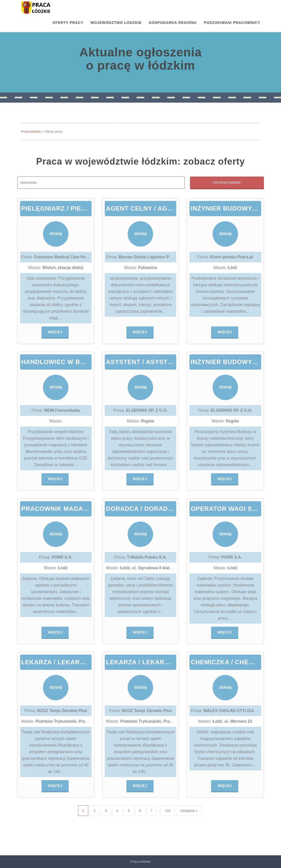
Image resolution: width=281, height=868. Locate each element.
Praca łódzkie (31, 131)
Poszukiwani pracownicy (232, 23)
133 (167, 811)
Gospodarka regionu (173, 23)
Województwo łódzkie (116, 23)
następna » (189, 811)
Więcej (55, 332)
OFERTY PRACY (68, 23)
